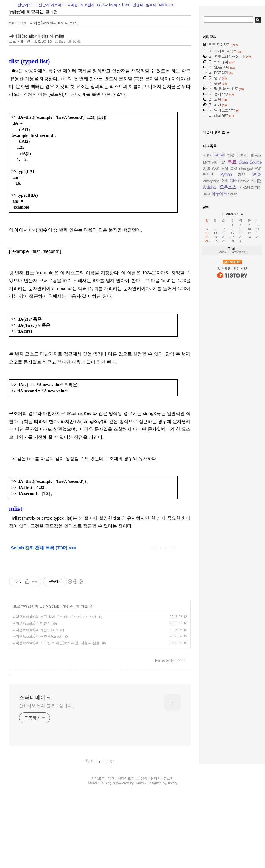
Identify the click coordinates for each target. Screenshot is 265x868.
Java (207, 313)
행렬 (231, 274)
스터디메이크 (35, 772)
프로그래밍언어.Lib (29, 606)
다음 (109, 836)
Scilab (54, 606)
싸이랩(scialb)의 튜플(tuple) (35, 630)
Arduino (209, 306)
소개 (224, 300)
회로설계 (88, 5)
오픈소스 (228, 306)
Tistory (172, 857)
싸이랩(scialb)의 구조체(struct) (38, 636)
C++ (233, 300)
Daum (139, 857)
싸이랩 (256, 300)
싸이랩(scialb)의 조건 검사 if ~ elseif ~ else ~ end (54, 616)
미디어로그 (126, 853)
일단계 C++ (27, 5)
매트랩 (208, 293)
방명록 (142, 853)
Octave (244, 300)
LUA (222, 281)
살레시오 (94, 857)
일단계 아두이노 (52, 5)
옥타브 (243, 274)
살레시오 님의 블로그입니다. (46, 780)
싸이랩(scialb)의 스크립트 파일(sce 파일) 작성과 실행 (56, 643)
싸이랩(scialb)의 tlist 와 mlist (54, 23)
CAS (215, 287)
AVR (127, 5)
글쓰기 (169, 853)
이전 (91, 836)
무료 (232, 281)
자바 (207, 287)
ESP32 (103, 5)
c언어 (257, 293)
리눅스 (116, 5)
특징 (233, 287)
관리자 (156, 853)
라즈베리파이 (251, 306)
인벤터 (138, 5)
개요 (242, 293)
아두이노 (219, 313)
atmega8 (246, 287)
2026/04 (232, 333)
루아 (225, 287)
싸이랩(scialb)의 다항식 (32, 623)
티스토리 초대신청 (232, 387)
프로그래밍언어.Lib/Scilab (30, 41)
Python (226, 293)
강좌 (207, 274)
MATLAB (166, 5)
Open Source (250, 281)
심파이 (151, 5)
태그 (111, 853)
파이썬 (73, 5)
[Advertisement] (54, 689)
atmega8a (211, 300)
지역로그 (98, 853)
